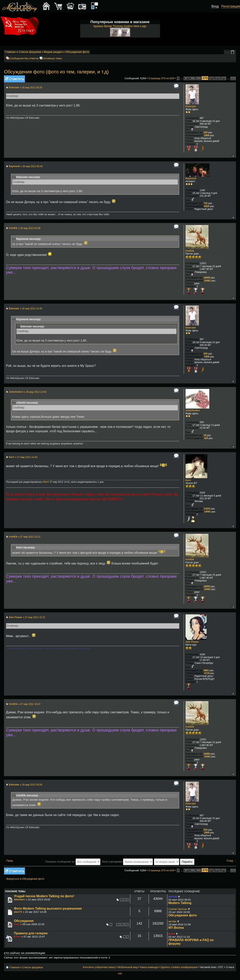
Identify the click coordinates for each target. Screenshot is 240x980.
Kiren (17, 937)
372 (217, 78)
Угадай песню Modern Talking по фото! (44, 896)
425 (206, 438)
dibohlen (19, 900)
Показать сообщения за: (73, 862)
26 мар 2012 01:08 (30, 228)
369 (198, 78)
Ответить (14, 79)
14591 (207, 512)
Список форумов (30, 52)
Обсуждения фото (77, 52)
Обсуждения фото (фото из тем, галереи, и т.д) (56, 72)
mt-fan (172, 921)
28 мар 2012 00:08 (32, 785)
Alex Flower (15, 617)
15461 (207, 281)
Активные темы (52, 58)
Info (120, 974)
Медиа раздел (53, 52)
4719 (207, 673)
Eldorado (14, 88)
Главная (10, 52)
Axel (17, 924)
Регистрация (231, 6)
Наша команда (149, 967)
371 (211, 78)
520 (205, 132)
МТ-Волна (176, 928)
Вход (215, 6)
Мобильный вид (233, 52)
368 (192, 78)
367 (186, 78)
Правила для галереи (31, 933)
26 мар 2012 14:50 (36, 392)
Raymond (14, 166)
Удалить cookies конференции (179, 967)
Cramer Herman (178, 909)
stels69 (173, 897)
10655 (207, 278)
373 (223, 78)
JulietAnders (16, 392)
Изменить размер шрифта (228, 52)
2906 (207, 135)
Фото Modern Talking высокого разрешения (48, 908)
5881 (206, 670)
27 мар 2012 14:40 (27, 457)
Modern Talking (180, 903)
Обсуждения (24, 921)
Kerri (12, 457)
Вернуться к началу (233, 156)
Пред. (10, 861)
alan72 (18, 912)
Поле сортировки (127, 862)
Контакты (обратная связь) (99, 967)
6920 (207, 206)
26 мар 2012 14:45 (32, 309)
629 (233, 78)
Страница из (161, 78)
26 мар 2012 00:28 (32, 88)
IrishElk (13, 228)
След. (230, 861)
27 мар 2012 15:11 (30, 537)
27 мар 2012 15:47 (30, 704)
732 (205, 203)
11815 (207, 509)
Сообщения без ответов (24, 58)
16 (205, 435)
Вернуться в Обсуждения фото (25, 879)
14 (122, 925)
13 (118, 925)
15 (127, 925)
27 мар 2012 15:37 (35, 617)
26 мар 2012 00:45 (33, 166)
